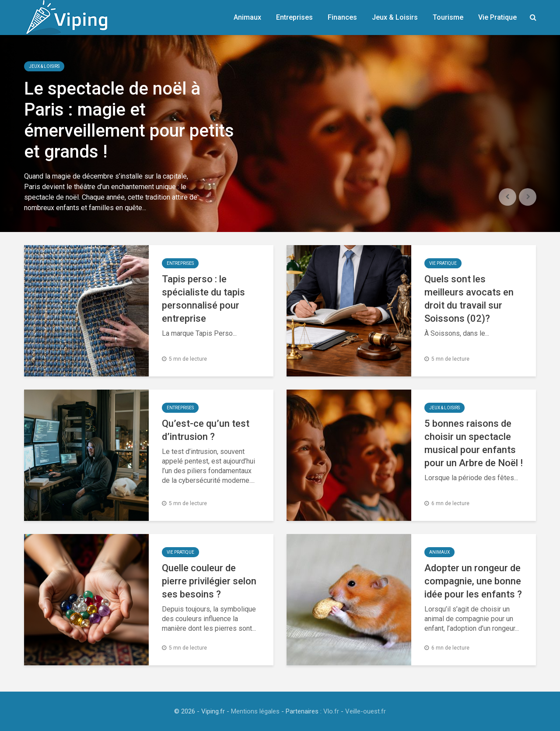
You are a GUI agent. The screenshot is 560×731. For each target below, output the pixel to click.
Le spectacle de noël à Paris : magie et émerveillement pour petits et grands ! (129, 120)
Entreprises (294, 17)
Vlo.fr (331, 711)
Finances (342, 17)
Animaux (247, 17)
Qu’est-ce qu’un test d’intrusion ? (206, 430)
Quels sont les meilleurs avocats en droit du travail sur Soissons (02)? (469, 299)
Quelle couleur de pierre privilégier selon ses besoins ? (209, 581)
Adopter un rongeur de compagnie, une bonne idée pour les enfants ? (473, 581)
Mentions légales (255, 711)
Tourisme (448, 17)
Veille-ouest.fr (366, 711)
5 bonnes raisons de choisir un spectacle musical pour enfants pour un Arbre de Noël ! (474, 443)
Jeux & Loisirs (395, 17)
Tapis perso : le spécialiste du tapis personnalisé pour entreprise (203, 299)
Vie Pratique (497, 17)
